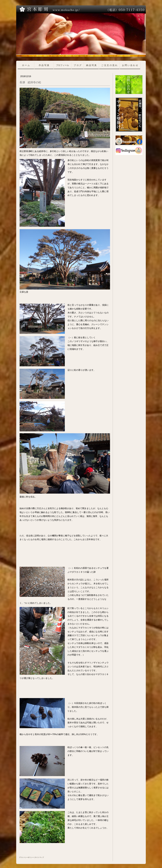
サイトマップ (39, 857)
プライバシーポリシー (26, 857)
